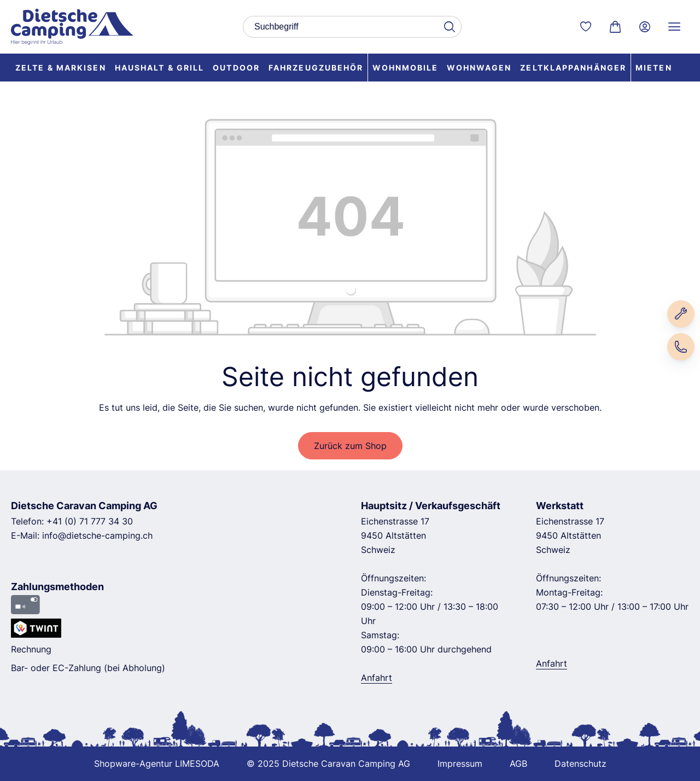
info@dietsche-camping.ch (97, 535)
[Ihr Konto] (645, 27)
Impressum (460, 763)
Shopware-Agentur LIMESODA (157, 763)
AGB (518, 763)
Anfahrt (377, 678)
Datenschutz (581, 763)
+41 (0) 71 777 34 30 (90, 521)
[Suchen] (449, 27)
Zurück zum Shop (350, 446)
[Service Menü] (674, 27)
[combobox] (340, 27)
